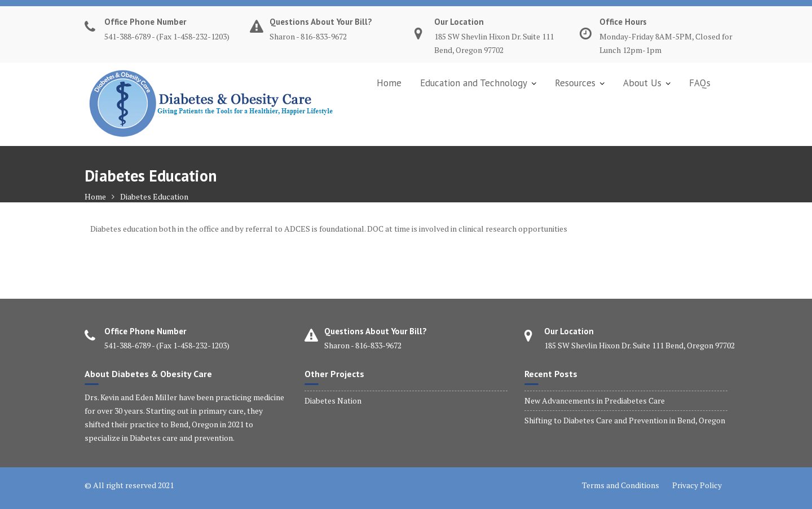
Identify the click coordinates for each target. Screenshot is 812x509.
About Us (642, 83)
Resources (575, 83)
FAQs (700, 83)
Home (389, 83)
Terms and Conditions (621, 485)
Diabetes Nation (333, 400)
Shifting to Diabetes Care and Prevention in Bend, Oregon (625, 420)
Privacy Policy (697, 485)
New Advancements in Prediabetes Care (595, 400)
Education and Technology (474, 83)
